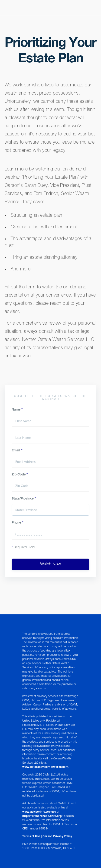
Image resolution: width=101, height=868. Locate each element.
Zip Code (20, 475)
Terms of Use (31, 836)
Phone (18, 523)
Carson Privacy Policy (57, 836)
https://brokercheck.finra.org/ (42, 816)
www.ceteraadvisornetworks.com (45, 767)
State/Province (24, 499)
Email (17, 451)
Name (17, 410)
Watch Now (50, 564)
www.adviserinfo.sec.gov (39, 812)
